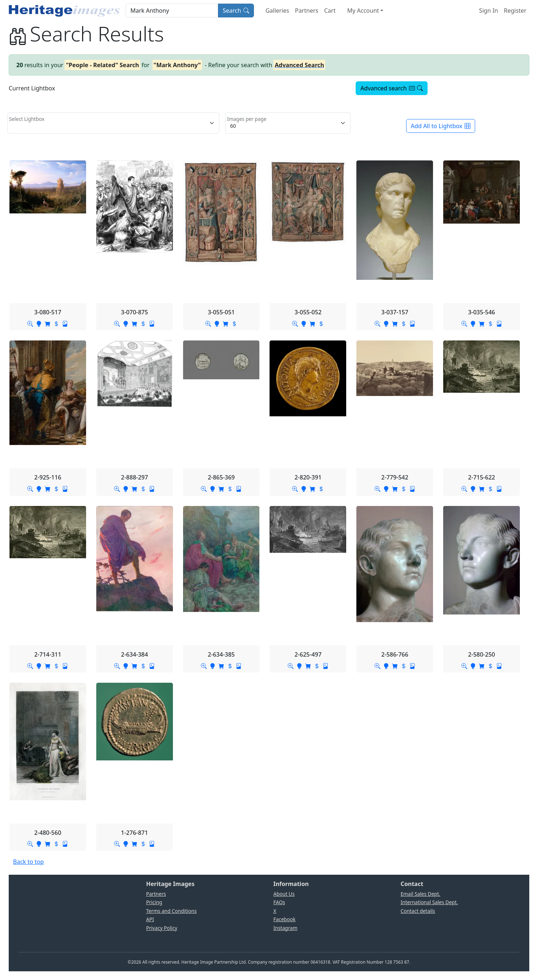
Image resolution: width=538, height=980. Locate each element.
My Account (363, 11)
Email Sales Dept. (420, 894)
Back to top (29, 862)
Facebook (285, 919)
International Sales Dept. (429, 902)
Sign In (489, 11)
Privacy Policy (162, 928)
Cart (330, 11)
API (150, 919)
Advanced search (391, 88)
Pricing (154, 902)
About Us (284, 894)
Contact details (418, 911)
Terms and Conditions (171, 911)
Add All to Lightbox (441, 126)
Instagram (286, 928)
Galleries (277, 11)
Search (236, 11)
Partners (307, 11)
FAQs (279, 902)
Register (515, 11)
